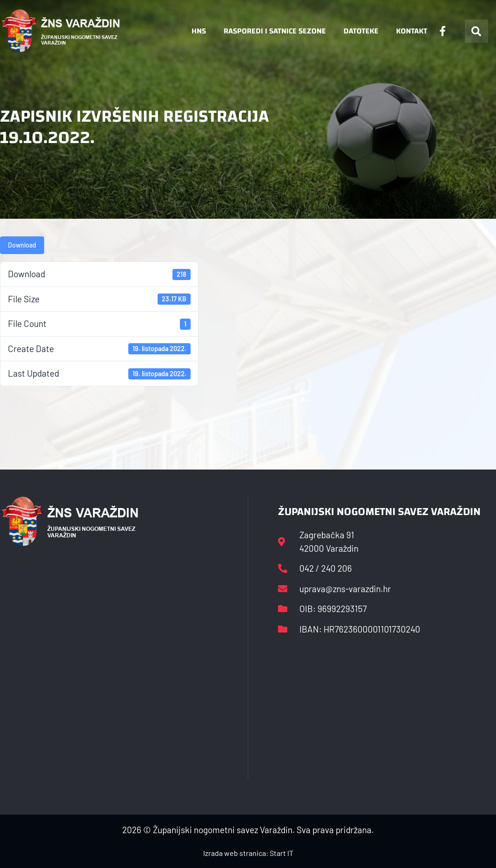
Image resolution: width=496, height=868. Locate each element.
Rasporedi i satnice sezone (275, 31)
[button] (476, 31)
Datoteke (361, 31)
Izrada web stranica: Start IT (248, 853)
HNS (199, 31)
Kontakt (412, 31)
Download (22, 245)
